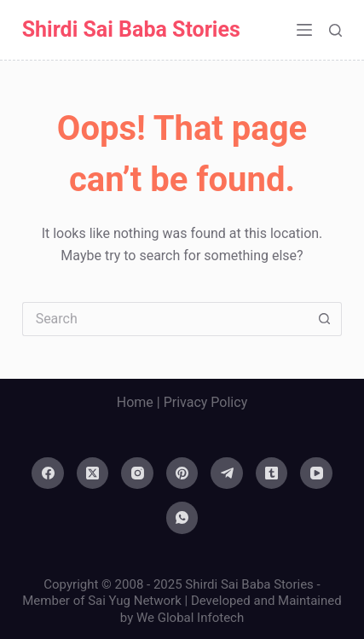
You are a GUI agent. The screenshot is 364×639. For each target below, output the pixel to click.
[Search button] (325, 319)
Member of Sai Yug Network (102, 601)
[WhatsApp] (182, 518)
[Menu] (304, 30)
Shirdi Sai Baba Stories (131, 29)
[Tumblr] (272, 473)
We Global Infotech (190, 618)
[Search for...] (165, 319)
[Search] (335, 30)
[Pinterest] (182, 473)
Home (135, 402)
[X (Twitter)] (93, 473)
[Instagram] (137, 473)
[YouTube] (316, 473)
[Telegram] (227, 473)
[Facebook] (48, 473)
